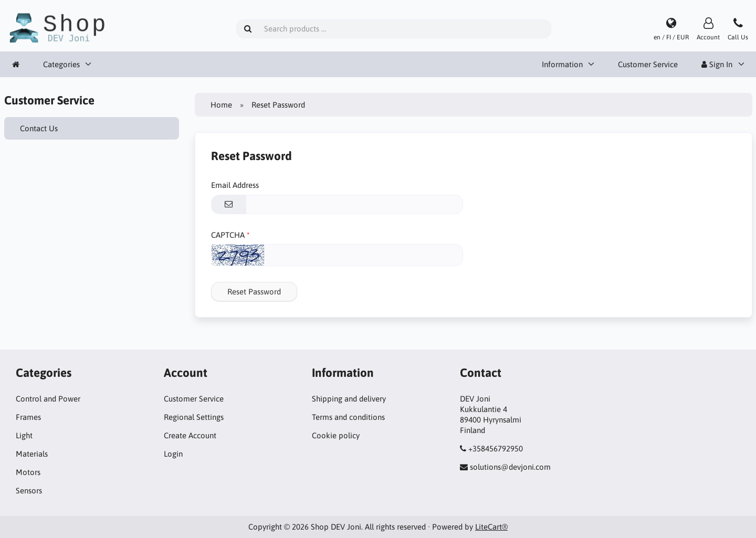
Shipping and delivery (349, 399)
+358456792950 (496, 449)
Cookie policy (336, 435)
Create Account (190, 435)
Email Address (235, 185)
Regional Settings (194, 417)
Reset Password (254, 292)
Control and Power (48, 399)
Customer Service (648, 64)
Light (24, 435)
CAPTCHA (228, 235)
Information (562, 64)
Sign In (717, 64)
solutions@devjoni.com (510, 467)
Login (173, 454)
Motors (28, 472)
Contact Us (39, 128)
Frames (28, 417)
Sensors (29, 490)
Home (221, 105)
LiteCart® (491, 527)
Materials (32, 454)
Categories (61, 64)
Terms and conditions (348, 417)
